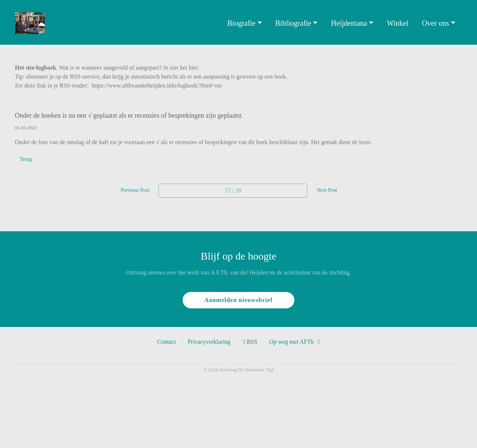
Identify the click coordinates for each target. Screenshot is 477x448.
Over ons (435, 23)
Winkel (398, 23)
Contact (167, 342)
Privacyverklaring (209, 342)
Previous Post (135, 190)
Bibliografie (293, 23)
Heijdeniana (349, 23)
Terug (26, 159)
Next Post (327, 190)
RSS (251, 342)
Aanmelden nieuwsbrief (238, 300)
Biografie (241, 23)
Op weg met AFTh (295, 342)
